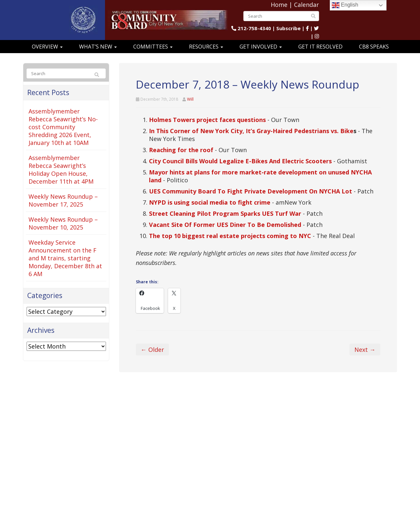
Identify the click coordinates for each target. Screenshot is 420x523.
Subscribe (288, 28)
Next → (365, 350)
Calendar (306, 5)
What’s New (98, 47)
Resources (206, 47)
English (345, 5)
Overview (47, 47)
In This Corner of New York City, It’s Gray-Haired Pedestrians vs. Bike (251, 131)
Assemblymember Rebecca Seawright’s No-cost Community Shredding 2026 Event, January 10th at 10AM (63, 127)
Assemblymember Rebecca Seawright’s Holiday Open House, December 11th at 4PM (61, 170)
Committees (153, 47)
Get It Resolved (320, 47)
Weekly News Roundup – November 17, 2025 (63, 200)
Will (190, 99)
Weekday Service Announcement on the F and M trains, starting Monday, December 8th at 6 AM (65, 258)
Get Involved (261, 47)
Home (279, 5)
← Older (152, 350)
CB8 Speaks (374, 47)
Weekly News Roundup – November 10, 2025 (63, 223)
